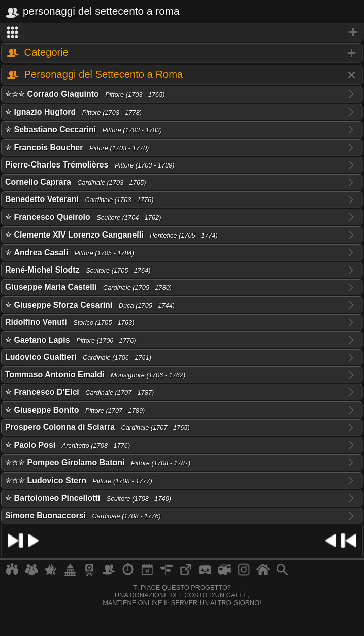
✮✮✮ (85, 94)
